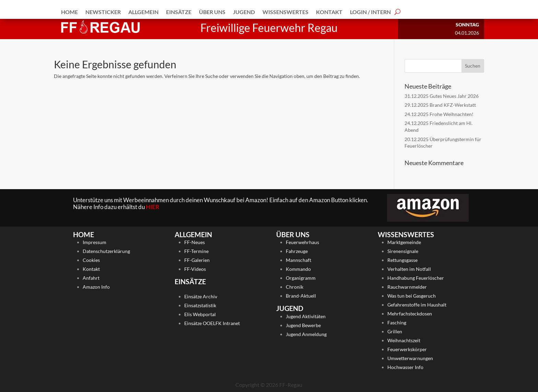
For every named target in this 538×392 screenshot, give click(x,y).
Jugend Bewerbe (303, 325)
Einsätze (179, 12)
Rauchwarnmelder (407, 287)
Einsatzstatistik (200, 305)
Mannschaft (299, 260)
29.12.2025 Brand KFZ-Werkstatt (440, 105)
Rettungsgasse (402, 260)
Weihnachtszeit (404, 340)
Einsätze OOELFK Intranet (212, 323)
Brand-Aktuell (301, 296)
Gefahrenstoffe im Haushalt (417, 305)
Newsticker (103, 12)
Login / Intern (370, 12)
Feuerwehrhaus (302, 242)
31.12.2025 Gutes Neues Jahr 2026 (442, 96)
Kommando (298, 269)
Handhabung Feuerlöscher (416, 278)
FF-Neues (195, 242)
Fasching (397, 322)
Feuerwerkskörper (407, 349)
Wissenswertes (285, 12)
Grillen (395, 331)
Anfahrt (91, 278)
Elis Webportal (200, 314)
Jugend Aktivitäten (306, 316)
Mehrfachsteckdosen (410, 314)
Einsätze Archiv (201, 296)
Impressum (95, 242)
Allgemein (143, 12)
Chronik (295, 287)
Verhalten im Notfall (409, 269)
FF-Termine (196, 251)
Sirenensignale (403, 251)
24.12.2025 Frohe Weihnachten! (439, 114)
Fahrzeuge (297, 251)
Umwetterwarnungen (410, 358)
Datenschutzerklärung (106, 251)
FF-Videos (195, 269)
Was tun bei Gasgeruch (412, 296)
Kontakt (329, 12)
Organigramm (301, 278)
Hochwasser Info (405, 367)
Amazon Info (96, 287)
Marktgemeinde (404, 242)
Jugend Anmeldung (306, 334)
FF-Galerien (197, 260)
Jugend (244, 12)
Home (69, 12)
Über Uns (212, 12)
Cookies (91, 260)
